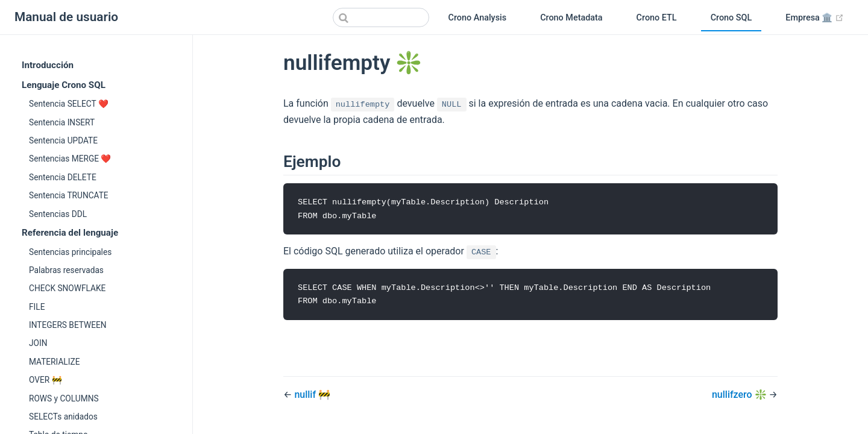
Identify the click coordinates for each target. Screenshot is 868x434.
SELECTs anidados (63, 417)
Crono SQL (731, 18)
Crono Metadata (571, 18)
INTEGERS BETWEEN (68, 325)
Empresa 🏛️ (819, 18)
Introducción (48, 65)
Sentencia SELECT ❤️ (69, 104)
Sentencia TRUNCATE (69, 195)
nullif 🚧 (312, 396)
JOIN (38, 343)
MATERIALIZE (54, 362)
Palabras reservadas (66, 270)
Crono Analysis (478, 18)
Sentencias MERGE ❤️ (70, 159)
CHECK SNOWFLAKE (67, 288)
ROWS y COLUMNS (64, 398)
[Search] (381, 17)
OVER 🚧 (46, 380)
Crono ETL (657, 18)
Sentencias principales (70, 252)
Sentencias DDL (58, 214)
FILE (37, 307)
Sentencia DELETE (63, 177)
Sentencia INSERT (62, 122)
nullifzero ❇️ (741, 396)
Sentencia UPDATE (63, 140)
